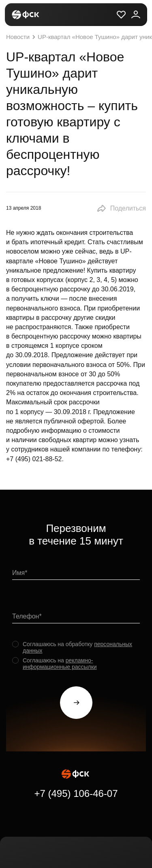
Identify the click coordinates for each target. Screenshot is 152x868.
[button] (121, 208)
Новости (22, 37)
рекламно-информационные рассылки (60, 664)
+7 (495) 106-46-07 (76, 793)
